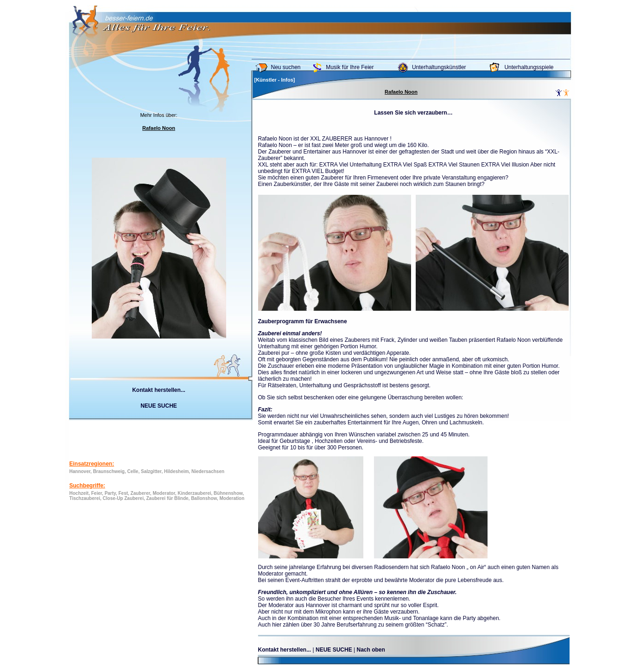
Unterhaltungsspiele (529, 67)
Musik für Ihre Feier (350, 67)
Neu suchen (286, 67)
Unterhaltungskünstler (439, 67)
